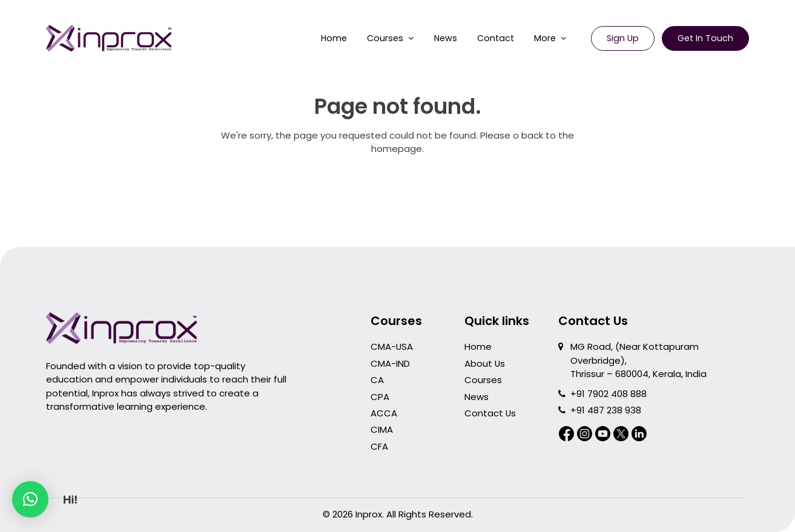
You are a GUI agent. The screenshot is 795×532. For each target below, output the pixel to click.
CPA (380, 397)
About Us (485, 363)
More (545, 38)
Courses (385, 38)
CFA (379, 446)
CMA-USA (392, 346)
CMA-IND (390, 363)
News (446, 38)
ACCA (384, 413)
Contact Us (490, 413)
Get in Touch (705, 38)
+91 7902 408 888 (609, 394)
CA (377, 380)
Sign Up (623, 38)
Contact (496, 38)
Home (334, 38)
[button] (30, 499)
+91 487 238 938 (606, 410)
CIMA (382, 429)
